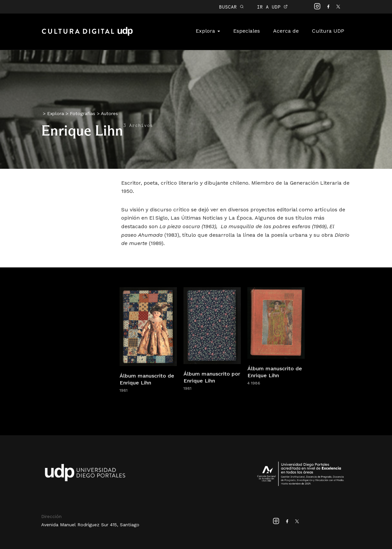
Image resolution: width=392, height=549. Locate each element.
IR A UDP (272, 7)
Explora (208, 31)
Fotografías (83, 113)
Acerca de (286, 31)
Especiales (247, 31)
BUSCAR (231, 7)
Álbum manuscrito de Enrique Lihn (147, 379)
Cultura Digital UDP (87, 35)
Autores (109, 113)
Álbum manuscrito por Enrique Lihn (212, 377)
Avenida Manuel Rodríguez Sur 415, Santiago (90, 525)
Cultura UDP (328, 31)
